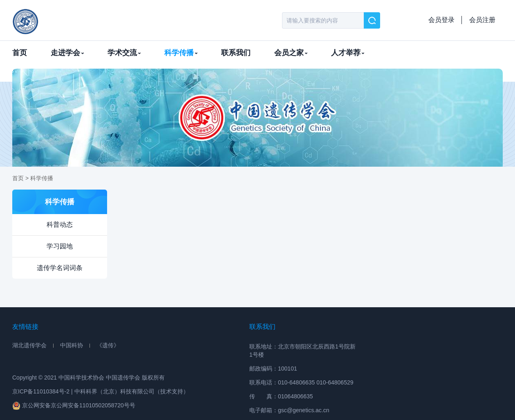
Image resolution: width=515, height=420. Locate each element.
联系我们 (236, 53)
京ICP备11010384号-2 (41, 391)
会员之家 (291, 53)
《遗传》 (108, 345)
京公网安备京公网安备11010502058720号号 (74, 405)
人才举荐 (348, 53)
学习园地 (60, 246)
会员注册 (482, 20)
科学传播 (181, 53)
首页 (20, 53)
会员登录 (441, 20)
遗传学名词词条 (60, 268)
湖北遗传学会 (29, 345)
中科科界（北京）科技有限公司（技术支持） (132, 391)
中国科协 (72, 345)
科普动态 (60, 225)
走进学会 (67, 53)
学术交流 (124, 53)
